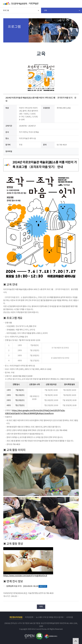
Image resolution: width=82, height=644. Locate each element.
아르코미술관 (34, 4)
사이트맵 (69, 617)
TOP (76, 641)
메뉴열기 (77, 4)
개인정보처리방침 (16, 617)
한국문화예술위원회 (16, 4)
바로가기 (43, 586)
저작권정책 (29, 617)
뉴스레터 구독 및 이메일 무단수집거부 (50, 617)
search (72, 4)
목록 (41, 607)
